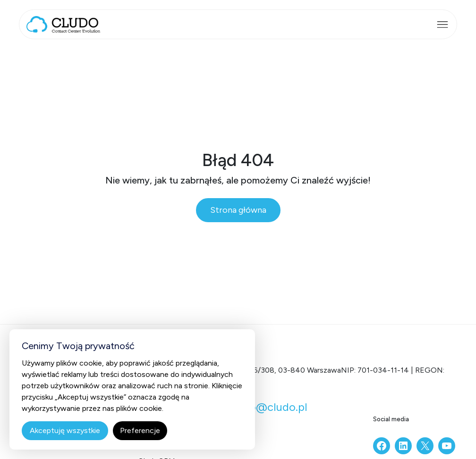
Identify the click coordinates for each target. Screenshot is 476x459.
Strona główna (238, 210)
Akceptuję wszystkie (65, 430)
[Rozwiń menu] (442, 25)
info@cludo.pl (272, 407)
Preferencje (140, 430)
